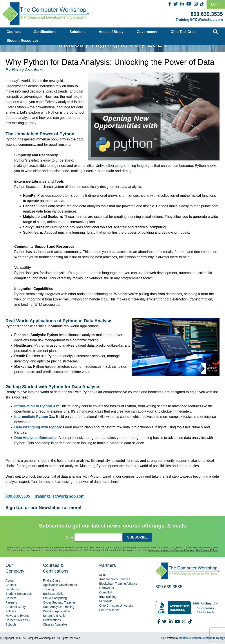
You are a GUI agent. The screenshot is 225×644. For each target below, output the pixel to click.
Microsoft (106, 601)
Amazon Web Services (115, 579)
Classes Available (55, 624)
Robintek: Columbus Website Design (202, 638)
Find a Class (52, 580)
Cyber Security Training (59, 602)
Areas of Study (111, 32)
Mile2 (103, 575)
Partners (11, 602)
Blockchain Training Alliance (118, 584)
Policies (11, 611)
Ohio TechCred (183, 32)
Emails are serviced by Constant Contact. (171, 550)
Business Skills (53, 594)
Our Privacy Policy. (207, 550)
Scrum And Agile (54, 616)
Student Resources (23, 41)
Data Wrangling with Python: (38, 427)
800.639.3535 (207, 14)
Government (147, 32)
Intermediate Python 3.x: (35, 417)
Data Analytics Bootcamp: (36, 438)
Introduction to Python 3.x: (37, 406)
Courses (14, 32)
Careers (11, 598)
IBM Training (108, 597)
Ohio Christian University (116, 606)
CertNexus (107, 588)
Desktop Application (57, 611)
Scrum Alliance (110, 610)
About (10, 580)
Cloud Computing (55, 598)
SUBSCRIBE (137, 537)
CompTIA (106, 592)
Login (216, 4)
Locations (12, 589)
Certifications (45, 32)
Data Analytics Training (59, 607)
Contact (11, 585)
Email (70, 537)
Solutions (77, 32)
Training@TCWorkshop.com (199, 20)
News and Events (17, 616)
